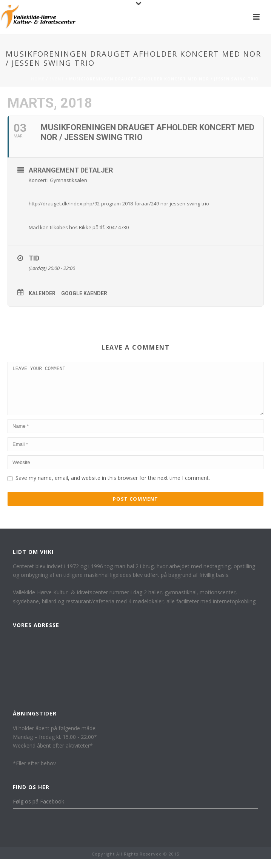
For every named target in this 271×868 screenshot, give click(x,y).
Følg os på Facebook (38, 810)
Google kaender (84, 293)
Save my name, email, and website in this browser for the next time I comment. (113, 487)
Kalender (42, 293)
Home (38, 79)
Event (57, 79)
